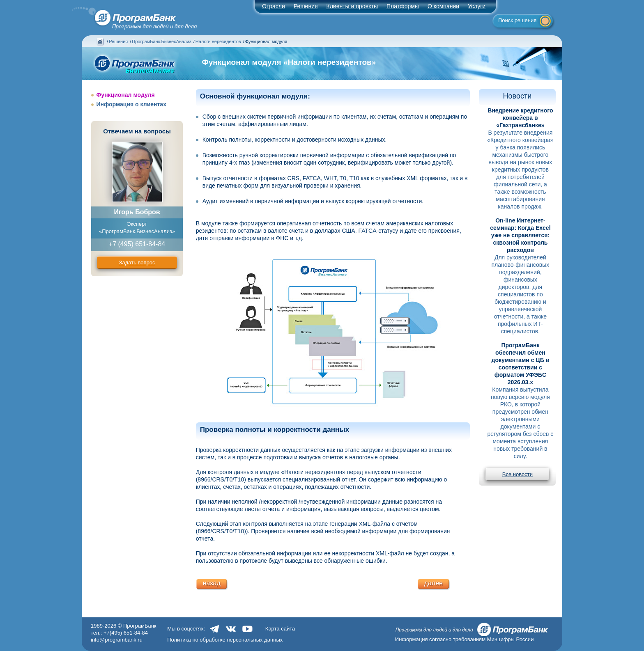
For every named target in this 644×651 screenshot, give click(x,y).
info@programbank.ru (117, 640)
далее (434, 583)
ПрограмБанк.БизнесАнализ (161, 41)
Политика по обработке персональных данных (225, 640)
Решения (118, 41)
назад (212, 583)
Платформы (403, 6)
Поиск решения (517, 20)
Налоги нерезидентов (218, 41)
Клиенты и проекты (352, 6)
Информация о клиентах (131, 104)
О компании (443, 6)
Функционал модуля (125, 95)
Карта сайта (280, 629)
